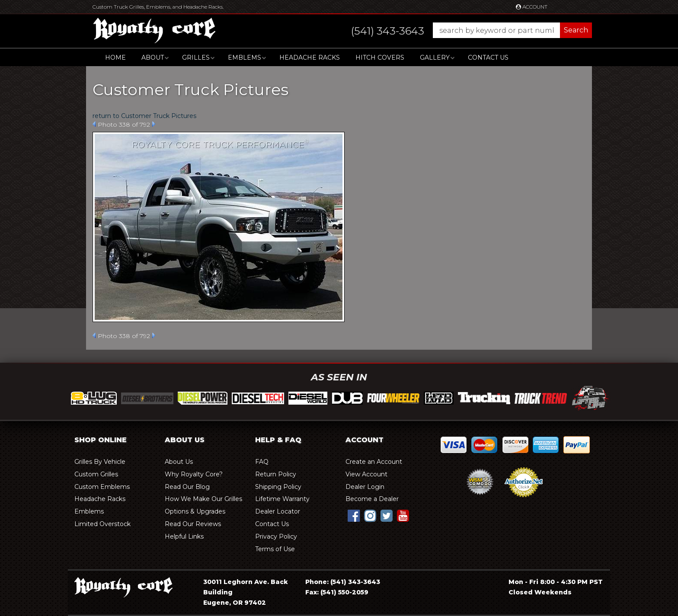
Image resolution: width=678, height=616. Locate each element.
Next (154, 124)
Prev (94, 124)
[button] (463, 30)
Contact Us (488, 57)
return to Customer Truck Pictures (144, 116)
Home (115, 57)
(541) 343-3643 (355, 582)
